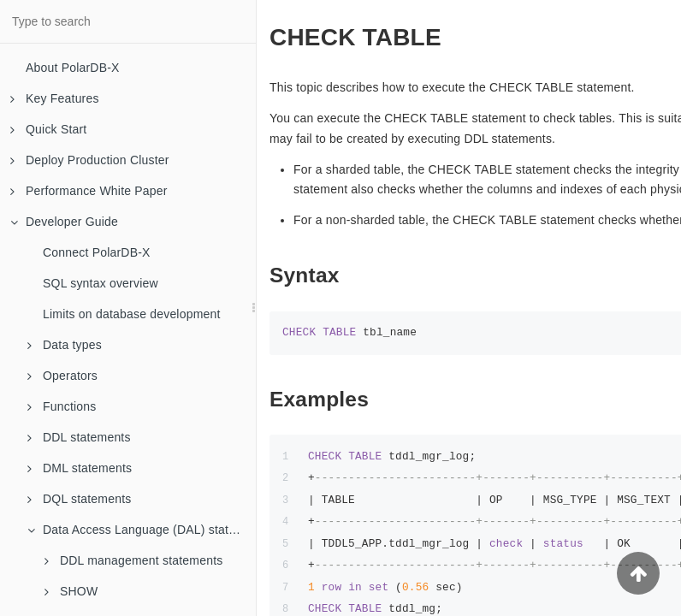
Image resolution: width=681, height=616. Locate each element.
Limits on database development (132, 314)
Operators (62, 376)
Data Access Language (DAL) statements (142, 530)
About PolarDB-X (73, 68)
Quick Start (48, 129)
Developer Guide (64, 222)
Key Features (55, 98)
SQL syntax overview (101, 283)
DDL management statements (133, 560)
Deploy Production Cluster (90, 160)
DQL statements (79, 499)
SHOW (71, 591)
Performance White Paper (89, 191)
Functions (62, 406)
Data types (65, 345)
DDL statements (79, 437)
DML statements (80, 468)
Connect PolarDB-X (97, 252)
